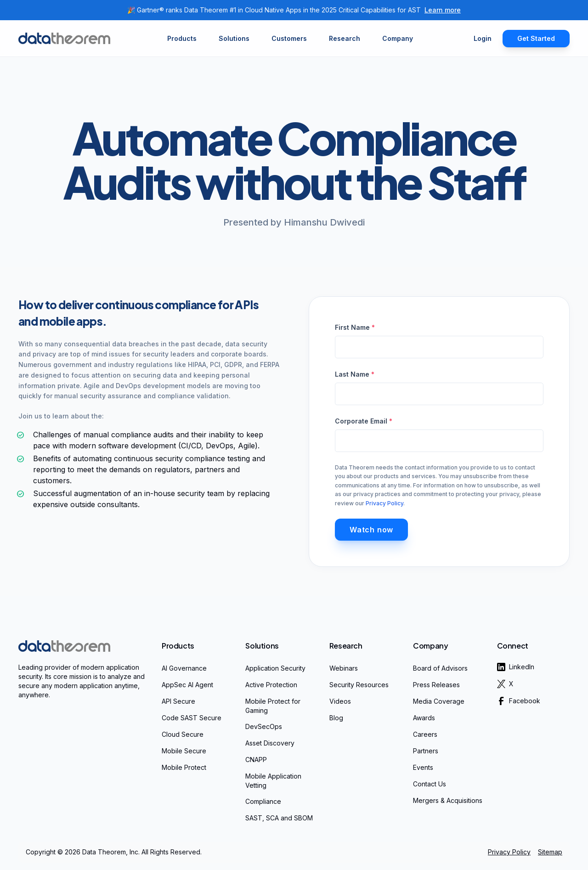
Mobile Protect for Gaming (273, 706)
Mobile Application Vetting (273, 781)
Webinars (344, 668)
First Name (355, 327)
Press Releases (436, 685)
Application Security (275, 668)
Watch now (371, 530)
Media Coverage (439, 701)
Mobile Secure (184, 751)
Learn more (443, 10)
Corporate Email (364, 421)
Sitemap (550, 852)
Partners (426, 751)
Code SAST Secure (192, 718)
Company (430, 646)
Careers (425, 734)
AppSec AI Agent (187, 685)
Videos (340, 701)
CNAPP (256, 760)
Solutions (262, 646)
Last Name (355, 374)
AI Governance (184, 668)
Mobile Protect (184, 767)
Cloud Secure (183, 734)
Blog (336, 718)
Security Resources (359, 685)
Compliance (263, 801)
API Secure (178, 701)
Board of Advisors (440, 668)
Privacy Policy (384, 503)
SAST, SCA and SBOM (279, 818)
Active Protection (271, 685)
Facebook (519, 701)
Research (346, 646)
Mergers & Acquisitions (448, 800)
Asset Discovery (270, 743)
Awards (424, 718)
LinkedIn (516, 667)
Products (178, 646)
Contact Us (430, 784)
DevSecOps (264, 726)
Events (423, 767)
